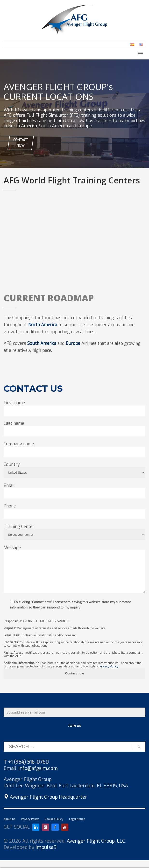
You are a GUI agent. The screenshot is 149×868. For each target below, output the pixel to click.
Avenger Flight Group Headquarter (45, 797)
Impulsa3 (46, 847)
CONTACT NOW (21, 143)
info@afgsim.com (38, 768)
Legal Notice (77, 819)
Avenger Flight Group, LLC (96, 841)
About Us (9, 819)
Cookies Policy (54, 819)
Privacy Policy (109, 666)
